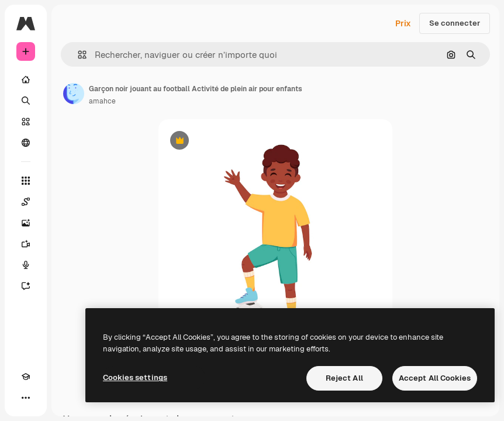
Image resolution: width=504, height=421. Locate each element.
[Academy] (26, 377)
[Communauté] (26, 143)
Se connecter (455, 23)
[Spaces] (26, 202)
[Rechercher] (26, 101)
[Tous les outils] (26, 181)
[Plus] (26, 398)
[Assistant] (26, 286)
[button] (77, 55)
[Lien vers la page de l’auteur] (74, 94)
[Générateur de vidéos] (26, 244)
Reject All (344, 378)
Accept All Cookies (435, 378)
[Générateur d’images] (26, 223)
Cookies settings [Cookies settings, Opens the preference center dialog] (135, 377)
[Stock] (26, 122)
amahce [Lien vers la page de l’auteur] (102, 101)
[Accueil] (26, 80)
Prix (403, 23)
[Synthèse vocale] (26, 265)
